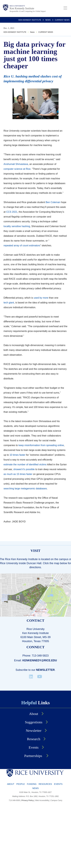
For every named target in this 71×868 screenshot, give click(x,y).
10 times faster (18, 455)
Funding (32, 784)
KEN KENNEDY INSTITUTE (30, 20)
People (21, 784)
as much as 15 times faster (18, 474)
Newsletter (45, 670)
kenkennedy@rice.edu (40, 660)
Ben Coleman (53, 202)
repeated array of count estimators (22, 246)
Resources (45, 784)
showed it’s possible (24, 469)
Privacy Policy (28, 800)
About (11, 784)
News (48, 20)
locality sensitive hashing (17, 226)
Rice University (17, 6)
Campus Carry (56, 800)
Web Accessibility (42, 800)
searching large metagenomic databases (25, 489)
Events (58, 784)
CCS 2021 (12, 212)
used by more (41, 298)
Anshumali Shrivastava (16, 164)
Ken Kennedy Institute (22, 8)
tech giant (9, 303)
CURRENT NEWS (62, 20)
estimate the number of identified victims (25, 464)
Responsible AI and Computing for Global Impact (28, 11)
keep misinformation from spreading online (41, 445)
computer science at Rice (17, 169)
